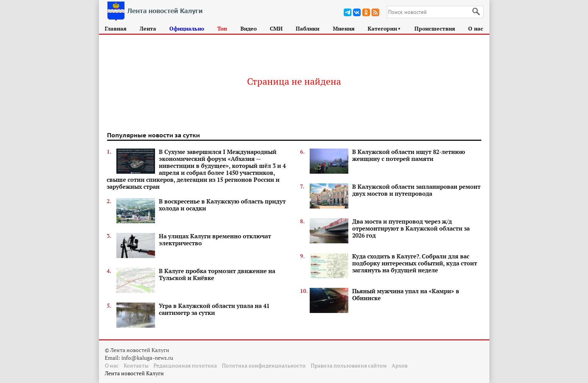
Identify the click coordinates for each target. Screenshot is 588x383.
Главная (116, 28)
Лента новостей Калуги (134, 373)
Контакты (136, 365)
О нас (476, 28)
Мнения (344, 28)
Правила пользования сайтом (349, 365)
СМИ (276, 28)
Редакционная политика (185, 365)
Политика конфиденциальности (264, 365)
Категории (384, 28)
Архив (400, 365)
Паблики (308, 28)
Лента (148, 28)
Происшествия (435, 28)
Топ (222, 28)
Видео (249, 28)
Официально (187, 28)
